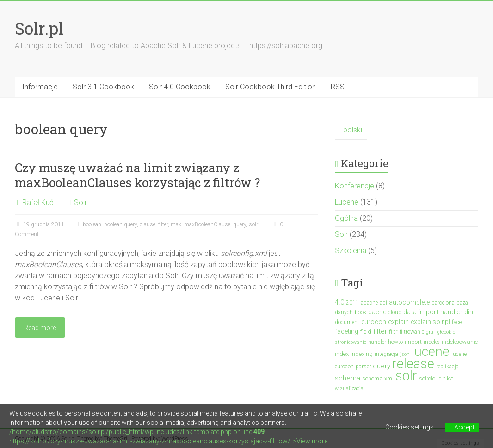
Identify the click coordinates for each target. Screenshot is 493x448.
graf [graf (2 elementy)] (431, 332)
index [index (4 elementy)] (342, 354)
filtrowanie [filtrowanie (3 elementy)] (412, 332)
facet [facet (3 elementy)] (458, 322)
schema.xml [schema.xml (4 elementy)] (378, 378)
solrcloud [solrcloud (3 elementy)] (430, 379)
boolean (92, 224)
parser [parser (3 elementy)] (363, 367)
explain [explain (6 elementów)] (398, 322)
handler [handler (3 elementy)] (377, 342)
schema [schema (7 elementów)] (348, 378)
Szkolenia (351, 251)
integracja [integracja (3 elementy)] (386, 354)
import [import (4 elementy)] (413, 342)
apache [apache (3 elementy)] (369, 303)
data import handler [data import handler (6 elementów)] (433, 312)
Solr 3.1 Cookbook (103, 87)
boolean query (120, 224)
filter (163, 224)
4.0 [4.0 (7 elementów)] (339, 302)
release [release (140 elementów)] (413, 364)
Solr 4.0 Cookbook (180, 87)
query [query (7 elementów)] (382, 366)
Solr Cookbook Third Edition (271, 87)
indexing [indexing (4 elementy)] (362, 354)
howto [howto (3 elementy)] (395, 342)
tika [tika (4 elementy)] (449, 378)
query (240, 224)
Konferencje (354, 186)
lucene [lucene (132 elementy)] (431, 352)
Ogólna (346, 218)
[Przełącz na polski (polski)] (351, 130)
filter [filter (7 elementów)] (380, 331)
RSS (338, 87)
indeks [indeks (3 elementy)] (432, 342)
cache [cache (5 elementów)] (377, 312)
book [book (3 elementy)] (361, 312)
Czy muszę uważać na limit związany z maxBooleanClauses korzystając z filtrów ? (137, 175)
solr (253, 224)
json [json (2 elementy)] (405, 354)
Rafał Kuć (38, 202)
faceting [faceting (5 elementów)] (347, 331)
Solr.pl (39, 28)
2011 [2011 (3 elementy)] (352, 303)
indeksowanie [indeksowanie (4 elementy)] (460, 342)
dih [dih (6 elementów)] (469, 312)
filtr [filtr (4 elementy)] (393, 332)
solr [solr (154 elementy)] (406, 376)
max (176, 224)
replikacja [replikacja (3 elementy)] (447, 367)
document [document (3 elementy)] (347, 322)
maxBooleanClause (207, 224)
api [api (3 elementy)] (383, 303)
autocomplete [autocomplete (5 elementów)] (409, 302)
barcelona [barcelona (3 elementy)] (443, 303)
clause (148, 224)
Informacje (40, 87)
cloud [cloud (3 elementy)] (395, 312)
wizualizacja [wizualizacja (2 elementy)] (349, 389)
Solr (80, 202)
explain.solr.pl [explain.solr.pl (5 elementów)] (430, 322)
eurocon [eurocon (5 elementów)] (374, 322)
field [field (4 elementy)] (366, 332)
